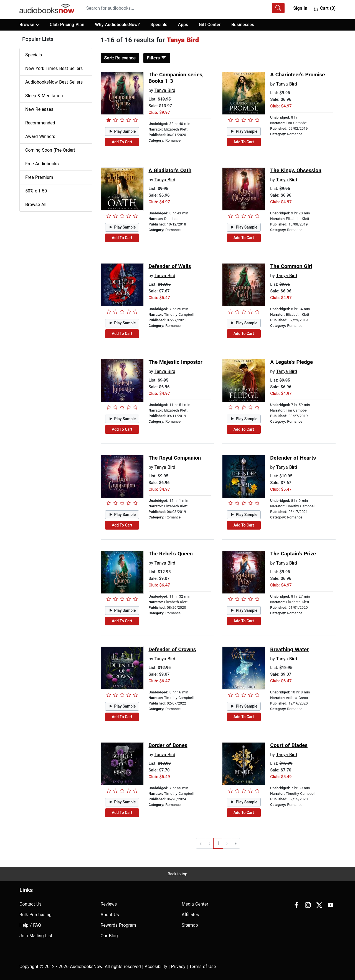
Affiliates (190, 915)
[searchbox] (177, 8)
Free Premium (39, 177)
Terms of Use (203, 967)
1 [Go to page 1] (218, 843)
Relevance (120, 58)
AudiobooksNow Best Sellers (54, 82)
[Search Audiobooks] (278, 8)
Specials (159, 25)
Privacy (178, 967)
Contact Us (31, 904)
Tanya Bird (165, 90)
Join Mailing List (36, 936)
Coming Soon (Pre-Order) (50, 150)
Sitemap (190, 925)
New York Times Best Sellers (54, 68)
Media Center (195, 904)
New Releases (39, 109)
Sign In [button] (300, 8)
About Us (110, 915)
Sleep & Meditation (44, 96)
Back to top (177, 874)
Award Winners (40, 136)
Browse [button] (29, 25)
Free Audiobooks (42, 164)
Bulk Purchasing (35, 915)
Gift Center (210, 25)
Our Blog (109, 936)
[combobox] (184, 8)
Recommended (40, 123)
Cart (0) (324, 8)
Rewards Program (118, 925)
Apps (183, 25)
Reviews (109, 904)
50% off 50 (36, 191)
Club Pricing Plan (67, 25)
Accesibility (156, 967)
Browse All (36, 205)
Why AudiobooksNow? (117, 25)
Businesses (243, 25)
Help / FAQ (30, 925)
